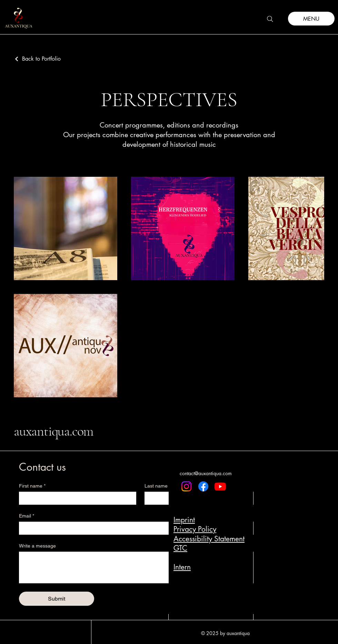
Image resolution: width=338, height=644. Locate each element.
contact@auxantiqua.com (206, 473)
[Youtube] (220, 486)
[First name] (76, 498)
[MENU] (311, 19)
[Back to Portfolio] (37, 59)
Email (27, 516)
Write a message (37, 546)
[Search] (270, 19)
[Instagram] (186, 486)
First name (32, 486)
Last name (156, 486)
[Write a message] (140, 567)
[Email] (138, 528)
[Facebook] (203, 486)
